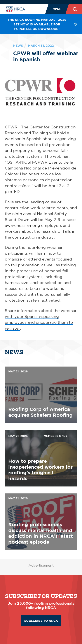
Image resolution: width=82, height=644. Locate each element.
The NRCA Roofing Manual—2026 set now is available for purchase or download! (42, 24)
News (18, 46)
